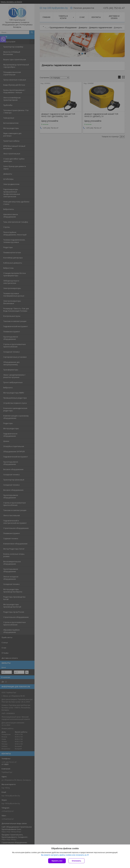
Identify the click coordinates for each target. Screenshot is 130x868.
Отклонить (76, 861)
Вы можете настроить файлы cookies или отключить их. (64, 855)
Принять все (57, 861)
